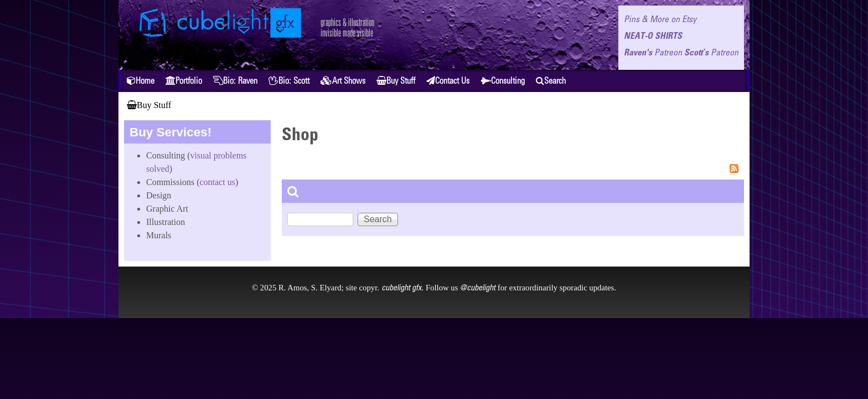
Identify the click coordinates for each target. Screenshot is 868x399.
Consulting (503, 81)
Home (141, 81)
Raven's (653, 52)
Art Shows (343, 81)
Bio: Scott (289, 81)
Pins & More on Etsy (660, 19)
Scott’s (711, 52)
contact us (217, 182)
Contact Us (448, 81)
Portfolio (184, 81)
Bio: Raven (235, 81)
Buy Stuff (396, 81)
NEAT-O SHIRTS (653, 35)
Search (551, 81)
